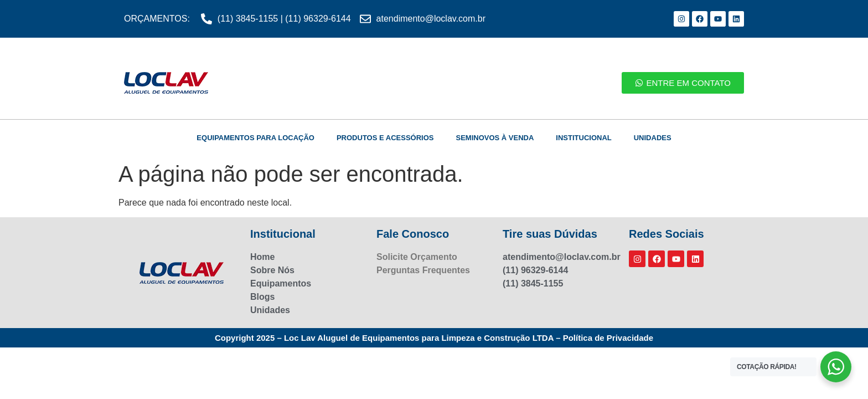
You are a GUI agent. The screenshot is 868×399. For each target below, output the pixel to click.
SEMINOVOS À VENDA (495, 138)
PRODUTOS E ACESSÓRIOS (385, 138)
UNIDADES (653, 138)
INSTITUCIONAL (583, 138)
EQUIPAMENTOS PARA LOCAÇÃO (255, 138)
